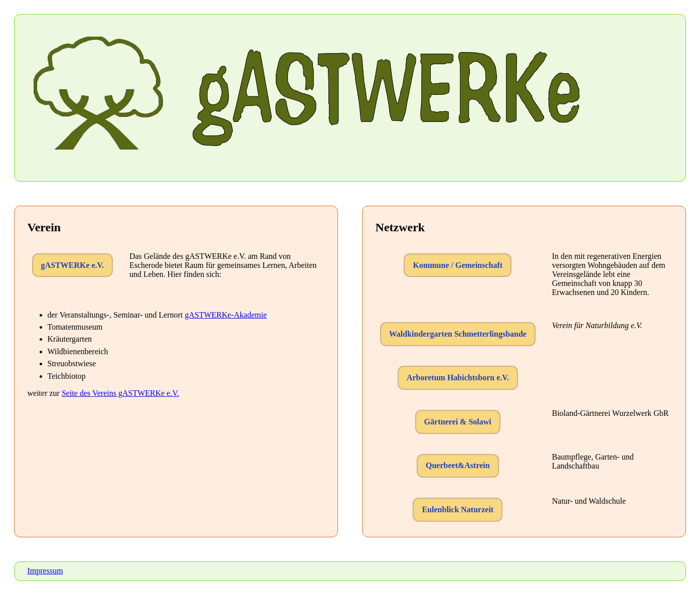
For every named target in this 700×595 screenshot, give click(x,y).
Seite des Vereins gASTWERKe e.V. (120, 393)
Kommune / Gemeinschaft (458, 265)
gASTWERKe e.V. (73, 265)
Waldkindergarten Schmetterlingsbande (458, 334)
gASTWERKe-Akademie (226, 315)
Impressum (45, 571)
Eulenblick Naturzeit (458, 509)
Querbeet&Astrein (458, 465)
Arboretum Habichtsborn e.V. (458, 378)
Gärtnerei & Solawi (458, 422)
